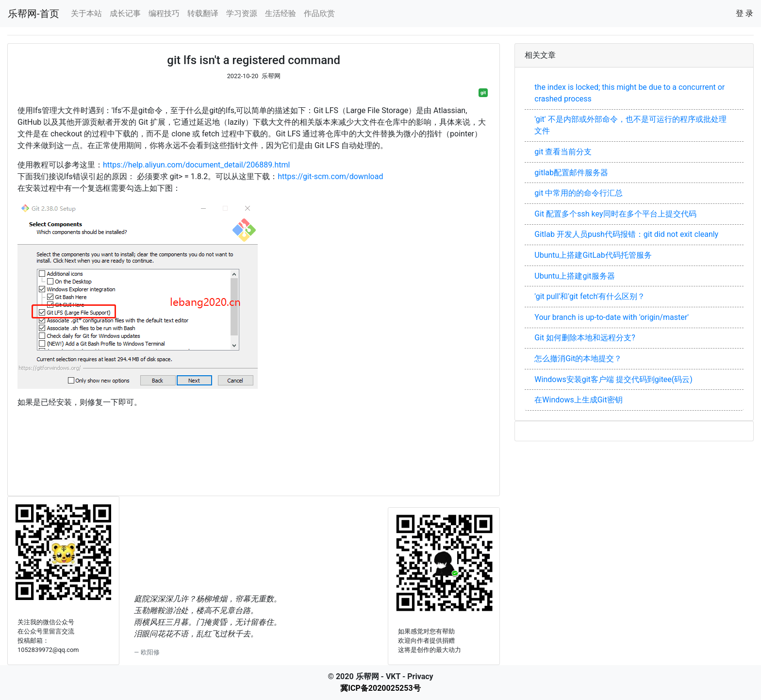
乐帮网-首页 (33, 14)
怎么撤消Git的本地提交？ (578, 358)
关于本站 (86, 13)
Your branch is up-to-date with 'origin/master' (612, 317)
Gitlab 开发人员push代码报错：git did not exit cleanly (626, 234)
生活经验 (281, 13)
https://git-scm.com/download (330, 176)
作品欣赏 (319, 13)
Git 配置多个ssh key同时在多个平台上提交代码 (615, 214)
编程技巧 (164, 13)
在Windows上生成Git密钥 (578, 400)
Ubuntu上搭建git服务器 (574, 276)
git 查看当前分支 (563, 152)
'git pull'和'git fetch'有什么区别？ (590, 296)
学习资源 (242, 13)
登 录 (744, 13)
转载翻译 (203, 13)
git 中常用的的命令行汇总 (579, 193)
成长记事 (125, 13)
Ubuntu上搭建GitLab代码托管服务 (593, 255)
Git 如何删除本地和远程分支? (585, 338)
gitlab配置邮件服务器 (571, 173)
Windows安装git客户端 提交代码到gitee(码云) (613, 379)
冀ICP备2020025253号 (380, 688)
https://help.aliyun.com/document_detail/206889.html (196, 165)
